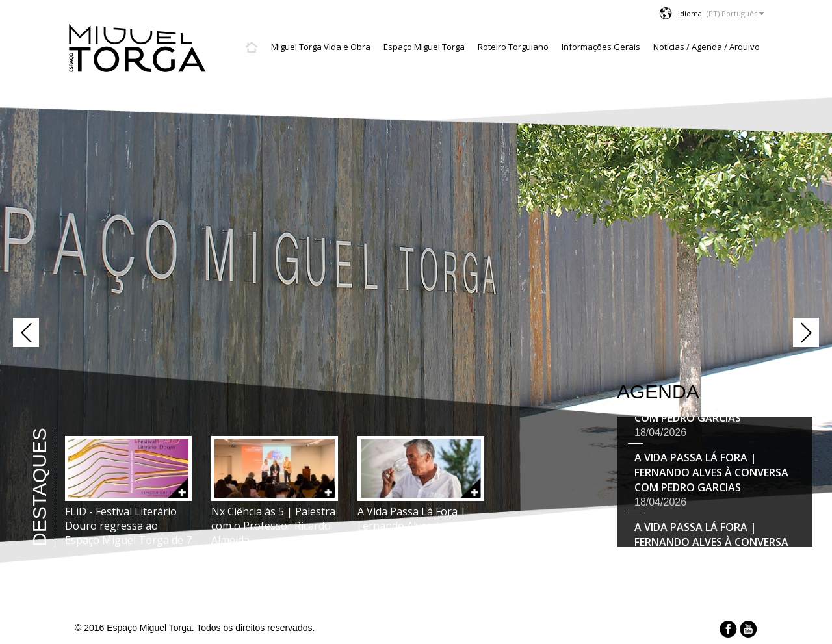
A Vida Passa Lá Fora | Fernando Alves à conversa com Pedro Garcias (711, 474)
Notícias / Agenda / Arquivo (707, 47)
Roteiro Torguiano (513, 47)
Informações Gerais (601, 47)
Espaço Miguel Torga (424, 47)
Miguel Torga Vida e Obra (321, 47)
